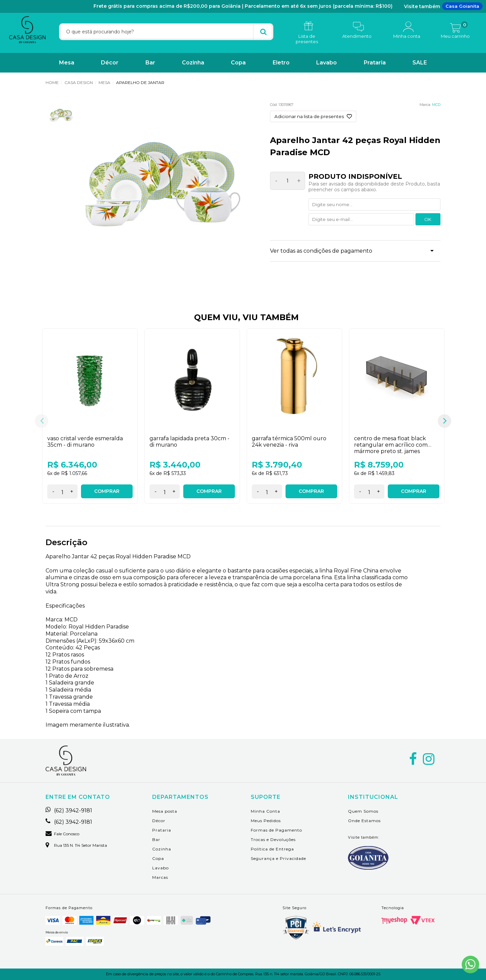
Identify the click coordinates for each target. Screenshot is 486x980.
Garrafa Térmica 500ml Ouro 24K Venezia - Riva (289, 442)
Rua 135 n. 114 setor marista (76, 845)
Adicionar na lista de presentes (309, 116)
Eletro (281, 63)
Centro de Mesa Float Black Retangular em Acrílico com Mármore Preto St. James (391, 445)
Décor (110, 63)
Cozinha (193, 63)
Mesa (67, 63)
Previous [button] (42, 421)
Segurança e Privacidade (278, 858)
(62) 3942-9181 (69, 811)
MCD (436, 105)
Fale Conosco (62, 834)
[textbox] (166, 32)
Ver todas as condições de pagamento (321, 251)
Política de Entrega (272, 849)
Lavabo (327, 63)
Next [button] (444, 421)
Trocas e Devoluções (273, 839)
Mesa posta (165, 811)
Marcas (160, 877)
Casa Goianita (462, 6)
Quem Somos (363, 811)
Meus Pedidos (266, 821)
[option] (90, 421)
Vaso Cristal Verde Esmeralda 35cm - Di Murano (85, 442)
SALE (420, 63)
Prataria (375, 63)
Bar (150, 63)
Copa (238, 63)
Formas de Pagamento (276, 830)
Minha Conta (265, 811)
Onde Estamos (364, 821)
